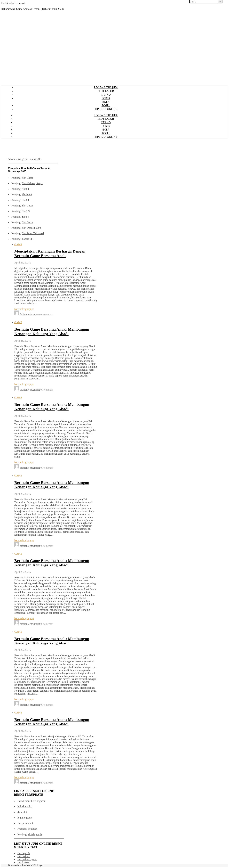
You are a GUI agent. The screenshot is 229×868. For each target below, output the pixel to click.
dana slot (22, 812)
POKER (106, 98)
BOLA (106, 102)
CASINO (106, 95)
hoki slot (32, 829)
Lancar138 (27, 239)
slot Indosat (24, 862)
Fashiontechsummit (13, 3)
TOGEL (106, 105)
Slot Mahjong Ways (32, 183)
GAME (18, 244)
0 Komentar (47, 315)
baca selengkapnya (24, 309)
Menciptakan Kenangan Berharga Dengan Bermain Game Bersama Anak (50, 253)
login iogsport (25, 818)
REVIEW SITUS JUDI (106, 87)
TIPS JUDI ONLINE (106, 109)
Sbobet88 (27, 194)
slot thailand (24, 856)
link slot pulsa (25, 807)
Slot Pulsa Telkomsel (33, 233)
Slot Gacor (28, 178)
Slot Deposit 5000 (31, 228)
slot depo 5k (24, 853)
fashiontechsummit (30, 315)
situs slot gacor (37, 801)
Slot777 (26, 211)
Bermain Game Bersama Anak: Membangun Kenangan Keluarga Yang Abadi (52, 332)
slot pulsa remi (25, 823)
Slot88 (25, 189)
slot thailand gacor (27, 859)
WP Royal (38, 865)
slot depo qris (35, 834)
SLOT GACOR (106, 91)
